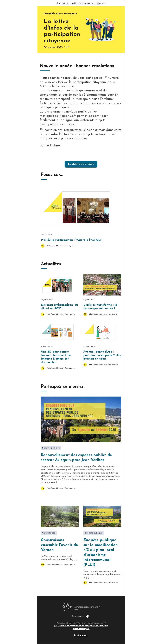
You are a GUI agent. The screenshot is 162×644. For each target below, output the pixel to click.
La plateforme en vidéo (81, 164)
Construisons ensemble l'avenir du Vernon (60, 545)
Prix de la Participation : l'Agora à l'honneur (71, 240)
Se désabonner (81, 635)
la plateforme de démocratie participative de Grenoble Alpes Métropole (81, 626)
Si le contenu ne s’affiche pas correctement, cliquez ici (81, 3)
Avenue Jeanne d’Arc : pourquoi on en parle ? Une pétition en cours (102, 355)
